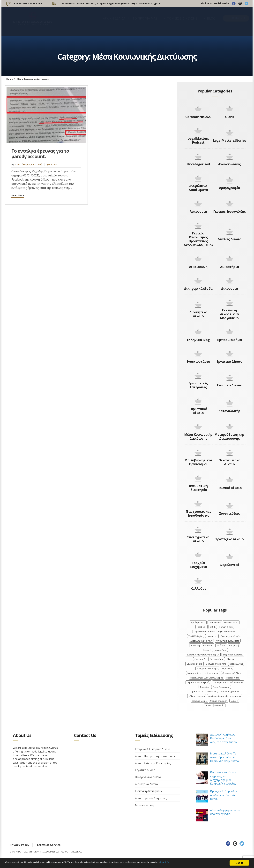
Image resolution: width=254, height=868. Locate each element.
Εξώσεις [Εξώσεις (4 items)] (231, 659)
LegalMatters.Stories (229, 140)
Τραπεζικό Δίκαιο (229, 539)
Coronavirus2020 (198, 117)
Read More (18, 195)
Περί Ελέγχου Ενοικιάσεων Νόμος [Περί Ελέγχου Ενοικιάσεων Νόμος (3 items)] (207, 678)
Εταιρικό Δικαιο (230, 385)
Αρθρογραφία (229, 188)
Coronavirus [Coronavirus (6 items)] (215, 622)
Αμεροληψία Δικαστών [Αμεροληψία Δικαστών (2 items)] (201, 641)
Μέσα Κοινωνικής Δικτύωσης (198, 436)
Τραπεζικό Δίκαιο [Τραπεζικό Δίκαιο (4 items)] (221, 687)
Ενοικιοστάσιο (198, 361)
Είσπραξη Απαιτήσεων (149, 791)
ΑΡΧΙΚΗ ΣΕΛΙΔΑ (114, 21)
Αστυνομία (198, 211)
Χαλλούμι (198, 588)
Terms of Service (49, 845)
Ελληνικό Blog (198, 340)
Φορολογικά (229, 565)
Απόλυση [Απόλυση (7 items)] (195, 645)
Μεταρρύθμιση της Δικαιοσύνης (229, 436)
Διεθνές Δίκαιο (230, 239)
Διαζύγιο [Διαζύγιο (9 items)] (221, 645)
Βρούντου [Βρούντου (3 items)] (208, 645)
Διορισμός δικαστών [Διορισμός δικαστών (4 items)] (233, 655)
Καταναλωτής (229, 411)
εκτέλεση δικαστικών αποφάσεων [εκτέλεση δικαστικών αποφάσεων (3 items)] (225, 696)
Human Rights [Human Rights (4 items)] (226, 627)
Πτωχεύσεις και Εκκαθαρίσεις (198, 513)
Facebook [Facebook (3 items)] (202, 627)
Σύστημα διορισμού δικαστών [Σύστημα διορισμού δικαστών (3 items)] (228, 682)
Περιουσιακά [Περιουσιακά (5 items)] (233, 678)
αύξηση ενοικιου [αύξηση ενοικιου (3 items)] (197, 696)
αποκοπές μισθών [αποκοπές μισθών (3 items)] (230, 692)
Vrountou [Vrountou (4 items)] (213, 636)
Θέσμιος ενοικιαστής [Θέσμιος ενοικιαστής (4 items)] (216, 664)
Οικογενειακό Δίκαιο (229, 462)
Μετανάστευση (144, 805)
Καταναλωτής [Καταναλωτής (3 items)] (236, 664)
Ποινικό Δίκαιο (229, 488)
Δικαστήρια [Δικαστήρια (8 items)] (221, 650)
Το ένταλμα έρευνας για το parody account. (40, 154)
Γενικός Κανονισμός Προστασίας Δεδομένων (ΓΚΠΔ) (198, 239)
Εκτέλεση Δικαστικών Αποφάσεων (229, 314)
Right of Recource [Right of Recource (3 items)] (227, 632)
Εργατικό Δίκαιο (230, 361)
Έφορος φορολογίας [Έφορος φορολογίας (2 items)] (231, 636)
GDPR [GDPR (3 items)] (213, 627)
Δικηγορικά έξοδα (198, 288)
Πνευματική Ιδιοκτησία (198, 488)
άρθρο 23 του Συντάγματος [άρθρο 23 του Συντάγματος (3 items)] (204, 692)
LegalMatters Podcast (198, 140)
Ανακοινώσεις (229, 164)
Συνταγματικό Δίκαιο (198, 539)
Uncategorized (198, 164)
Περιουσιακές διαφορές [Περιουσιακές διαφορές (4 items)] (198, 682)
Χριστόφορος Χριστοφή (29, 164)
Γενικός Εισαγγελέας (229, 211)
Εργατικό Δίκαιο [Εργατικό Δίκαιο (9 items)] (194, 664)
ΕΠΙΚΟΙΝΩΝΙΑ (236, 21)
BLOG (211, 21)
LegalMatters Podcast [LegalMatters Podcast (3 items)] (204, 632)
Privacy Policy (19, 845)
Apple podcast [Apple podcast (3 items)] (198, 622)
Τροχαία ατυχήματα (198, 565)
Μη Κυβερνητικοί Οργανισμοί (198, 462)
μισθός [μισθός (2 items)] (234, 701)
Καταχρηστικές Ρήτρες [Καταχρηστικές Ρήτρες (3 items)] (208, 669)
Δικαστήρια (229, 267)
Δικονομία (229, 288)
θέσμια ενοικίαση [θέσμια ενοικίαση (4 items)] (219, 701)
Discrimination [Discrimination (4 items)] (231, 622)
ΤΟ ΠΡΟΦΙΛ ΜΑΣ (145, 21)
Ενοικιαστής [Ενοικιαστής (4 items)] (200, 659)
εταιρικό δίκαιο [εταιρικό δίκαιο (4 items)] (199, 701)
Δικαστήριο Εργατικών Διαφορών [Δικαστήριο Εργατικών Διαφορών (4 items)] (203, 655)
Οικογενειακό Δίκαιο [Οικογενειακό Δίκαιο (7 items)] (232, 673)
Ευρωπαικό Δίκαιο (198, 411)
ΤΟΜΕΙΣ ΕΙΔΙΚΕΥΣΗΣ (182, 21)
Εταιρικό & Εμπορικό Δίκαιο (153, 749)
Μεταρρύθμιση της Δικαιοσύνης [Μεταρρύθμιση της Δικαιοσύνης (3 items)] (203, 673)
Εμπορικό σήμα (229, 340)
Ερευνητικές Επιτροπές (198, 385)
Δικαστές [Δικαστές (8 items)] (207, 650)
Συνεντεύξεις (229, 513)
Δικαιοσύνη (198, 267)
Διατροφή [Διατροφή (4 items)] (234, 645)
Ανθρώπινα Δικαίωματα (198, 188)
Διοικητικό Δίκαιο (198, 314)
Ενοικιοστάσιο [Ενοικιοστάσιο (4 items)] (217, 659)
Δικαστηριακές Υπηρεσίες (151, 798)
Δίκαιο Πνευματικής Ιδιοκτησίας (155, 756)
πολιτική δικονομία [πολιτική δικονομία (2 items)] (215, 705)
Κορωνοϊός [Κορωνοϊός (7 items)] (227, 669)
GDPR (230, 117)
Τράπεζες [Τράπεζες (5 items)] (204, 687)
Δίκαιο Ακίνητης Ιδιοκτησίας (153, 763)
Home (10, 79)
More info (219, 863)
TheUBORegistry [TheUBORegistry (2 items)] (196, 636)
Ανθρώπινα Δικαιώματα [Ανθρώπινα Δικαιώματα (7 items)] (228, 641)
